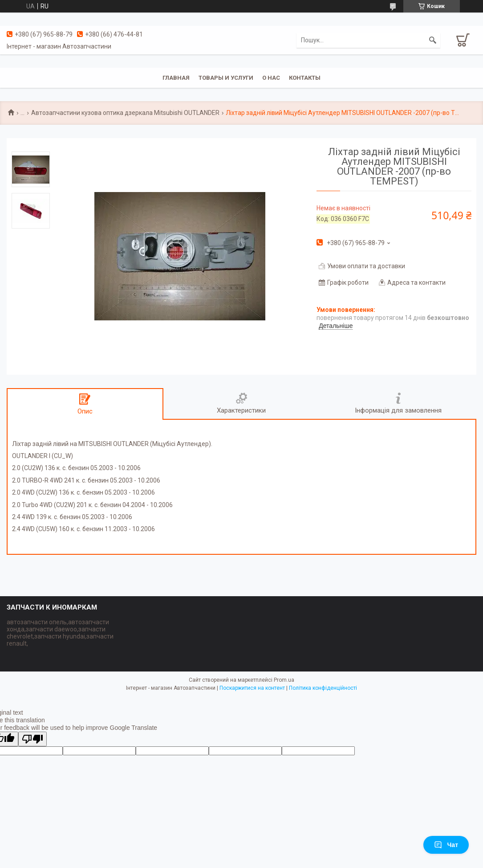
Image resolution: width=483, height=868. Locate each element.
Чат (446, 845)
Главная (176, 78)
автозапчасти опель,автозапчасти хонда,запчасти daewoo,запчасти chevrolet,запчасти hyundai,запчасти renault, (60, 633)
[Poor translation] (32, 739)
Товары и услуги (226, 78)
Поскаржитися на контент (252, 688)
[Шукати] (433, 40)
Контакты (305, 78)
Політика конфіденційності (323, 688)
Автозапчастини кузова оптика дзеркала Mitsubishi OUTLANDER (125, 113)
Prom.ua (284, 680)
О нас (271, 78)
